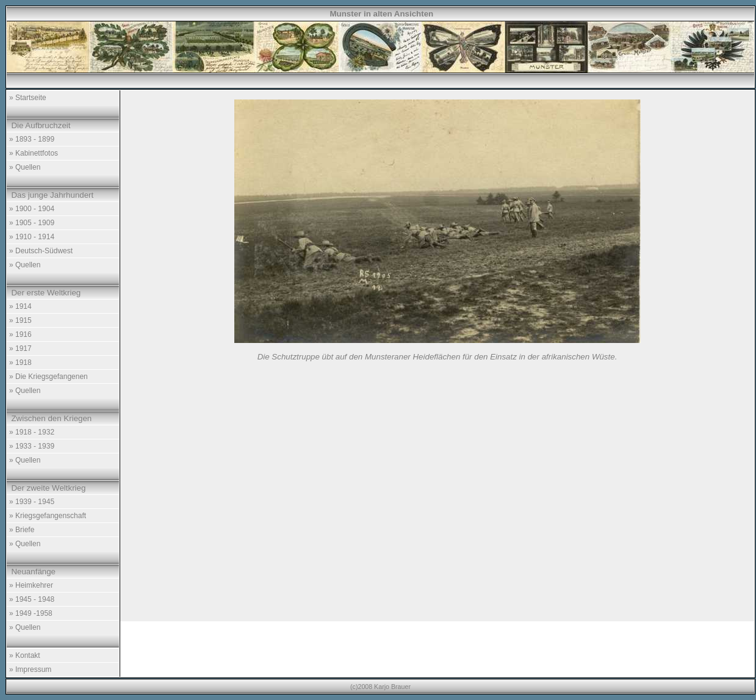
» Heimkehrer (31, 585)
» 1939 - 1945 (32, 502)
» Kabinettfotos (34, 153)
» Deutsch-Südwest (41, 251)
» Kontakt (25, 655)
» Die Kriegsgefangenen (49, 377)
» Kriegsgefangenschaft (48, 516)
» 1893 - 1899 (32, 139)
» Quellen (25, 167)
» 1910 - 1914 (32, 237)
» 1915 (20, 320)
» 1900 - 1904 (32, 209)
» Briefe (22, 530)
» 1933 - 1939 (32, 446)
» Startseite (28, 98)
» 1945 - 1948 (32, 599)
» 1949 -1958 (31, 613)
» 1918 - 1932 (32, 432)
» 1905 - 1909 (32, 223)
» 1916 (20, 334)
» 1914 (20, 306)
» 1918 (20, 363)
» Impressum (30, 669)
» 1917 (20, 348)
